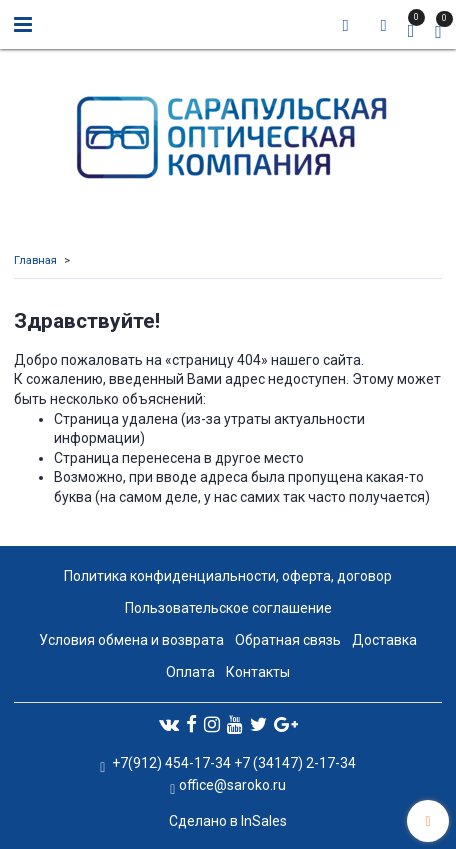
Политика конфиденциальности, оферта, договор (228, 576)
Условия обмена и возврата (131, 640)
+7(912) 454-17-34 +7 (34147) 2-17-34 (232, 763)
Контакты (258, 672)
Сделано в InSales (228, 821)
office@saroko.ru (232, 785)
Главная (35, 260)
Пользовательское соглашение (228, 608)
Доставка (384, 640)
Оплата (190, 672)
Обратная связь (288, 640)
